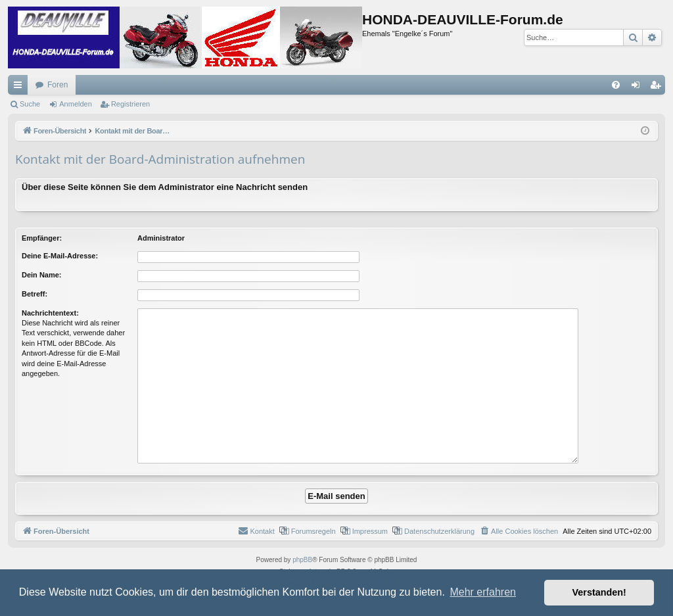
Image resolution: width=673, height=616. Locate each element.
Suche (30, 104)
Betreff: (35, 294)
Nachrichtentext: (50, 313)
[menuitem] (616, 85)
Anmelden (76, 104)
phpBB (302, 560)
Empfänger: (42, 238)
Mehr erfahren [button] (483, 592)
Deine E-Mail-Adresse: (60, 256)
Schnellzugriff (20, 87)
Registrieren (130, 104)
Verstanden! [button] (599, 592)
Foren (58, 85)
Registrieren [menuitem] (658, 87)
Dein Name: (42, 275)
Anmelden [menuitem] (638, 87)
